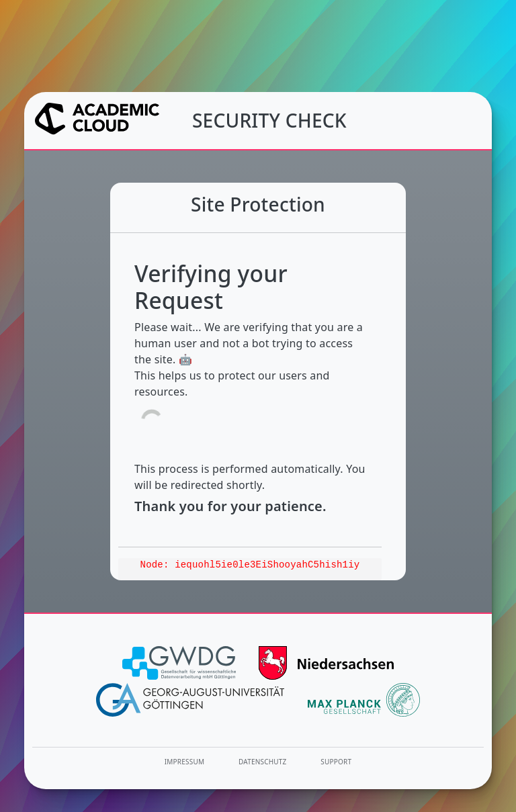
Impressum (184, 762)
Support (336, 762)
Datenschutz (263, 762)
